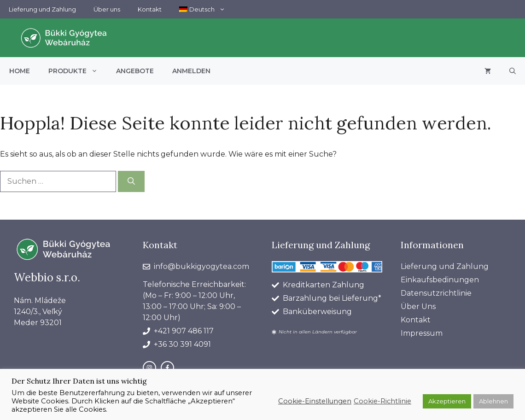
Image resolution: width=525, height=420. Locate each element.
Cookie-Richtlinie (382, 401)
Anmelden (191, 71)
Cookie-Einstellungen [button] (315, 401)
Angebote (135, 71)
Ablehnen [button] (493, 401)
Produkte (78, 71)
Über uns (107, 9)
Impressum (422, 333)
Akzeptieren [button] (447, 401)
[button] (513, 71)
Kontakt (150, 9)
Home (20, 71)
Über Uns (418, 306)
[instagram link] (149, 368)
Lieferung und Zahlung (42, 9)
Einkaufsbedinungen (440, 280)
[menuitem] (202, 9)
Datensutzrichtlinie (436, 293)
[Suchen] (131, 181)
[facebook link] (167, 368)
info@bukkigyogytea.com (201, 266)
